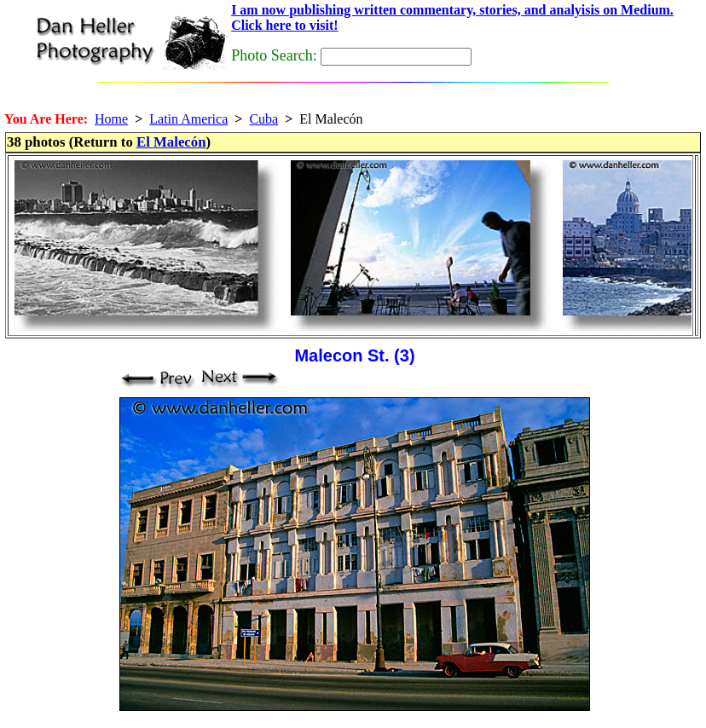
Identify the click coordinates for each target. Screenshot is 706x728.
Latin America (188, 119)
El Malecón (171, 142)
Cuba (263, 119)
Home (111, 119)
